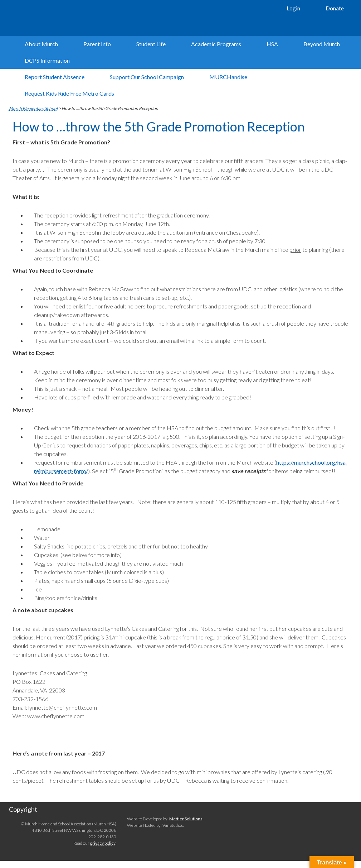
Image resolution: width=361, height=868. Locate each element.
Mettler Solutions (186, 819)
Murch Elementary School (114, 18)
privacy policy (103, 843)
